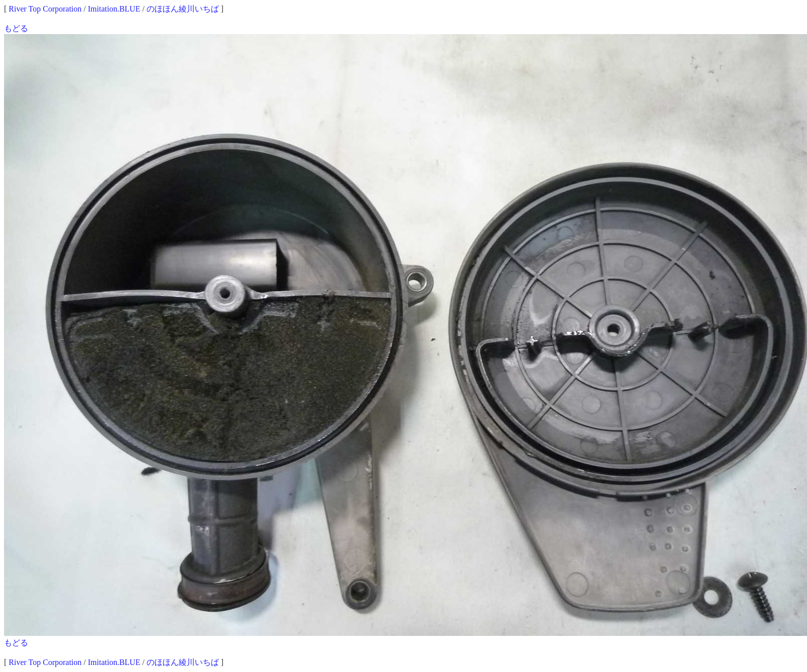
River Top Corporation (45, 9)
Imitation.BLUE (114, 9)
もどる (16, 28)
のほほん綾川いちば (183, 9)
